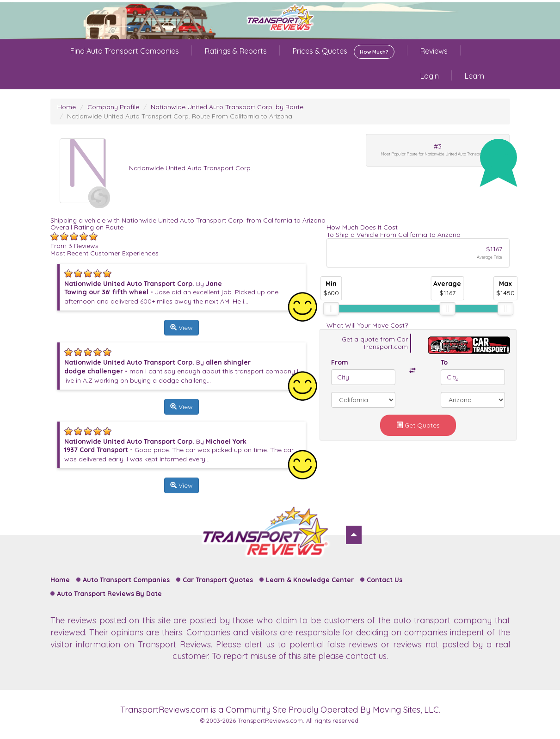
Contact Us (385, 580)
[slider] (331, 309)
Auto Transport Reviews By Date (109, 594)
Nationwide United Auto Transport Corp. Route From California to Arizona (180, 116)
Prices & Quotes (344, 52)
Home (67, 107)
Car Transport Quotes (218, 580)
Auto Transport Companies (126, 580)
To (444, 362)
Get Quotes (418, 425)
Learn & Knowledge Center (310, 580)
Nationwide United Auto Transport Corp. (191, 168)
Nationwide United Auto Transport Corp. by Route (227, 107)
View (182, 328)
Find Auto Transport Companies (125, 51)
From (340, 362)
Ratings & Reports (236, 51)
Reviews (434, 51)
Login (430, 76)
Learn (474, 76)
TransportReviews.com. (271, 720)
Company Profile (113, 107)
